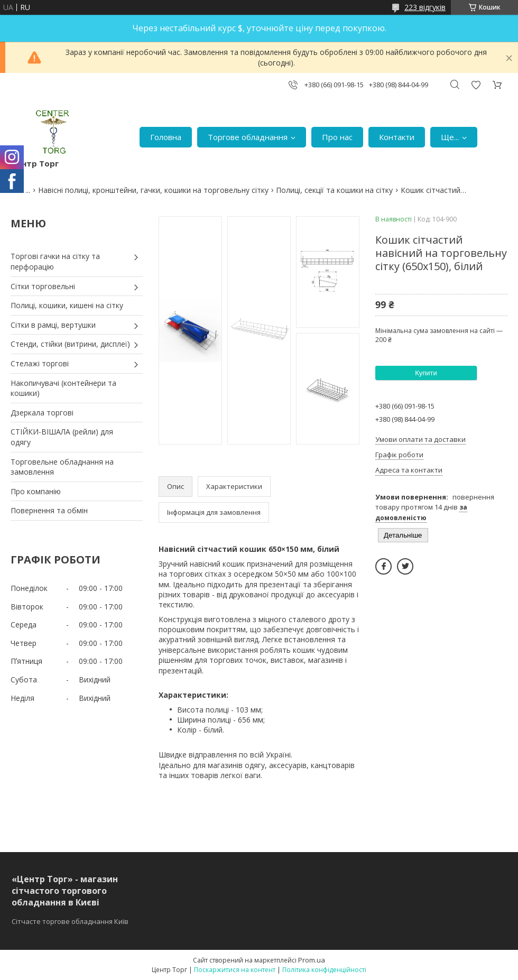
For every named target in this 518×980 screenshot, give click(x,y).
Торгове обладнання (248, 137)
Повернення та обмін (49, 510)
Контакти (397, 137)
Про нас (337, 137)
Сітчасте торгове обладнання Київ (70, 921)
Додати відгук (476, 85)
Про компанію (36, 491)
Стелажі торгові (40, 363)
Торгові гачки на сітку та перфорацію (55, 261)
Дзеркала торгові (42, 413)
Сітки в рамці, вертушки (53, 325)
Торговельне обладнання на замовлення (62, 467)
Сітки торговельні (43, 286)
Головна (166, 137)
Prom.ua (312, 960)
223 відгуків (425, 7)
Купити (426, 373)
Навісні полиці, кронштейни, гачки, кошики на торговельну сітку (153, 190)
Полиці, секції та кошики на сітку (334, 190)
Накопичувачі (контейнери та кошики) (63, 388)
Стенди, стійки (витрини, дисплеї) (70, 344)
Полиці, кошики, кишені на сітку (67, 305)
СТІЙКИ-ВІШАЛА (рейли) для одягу (62, 437)
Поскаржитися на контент (235, 970)
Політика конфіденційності (324, 970)
